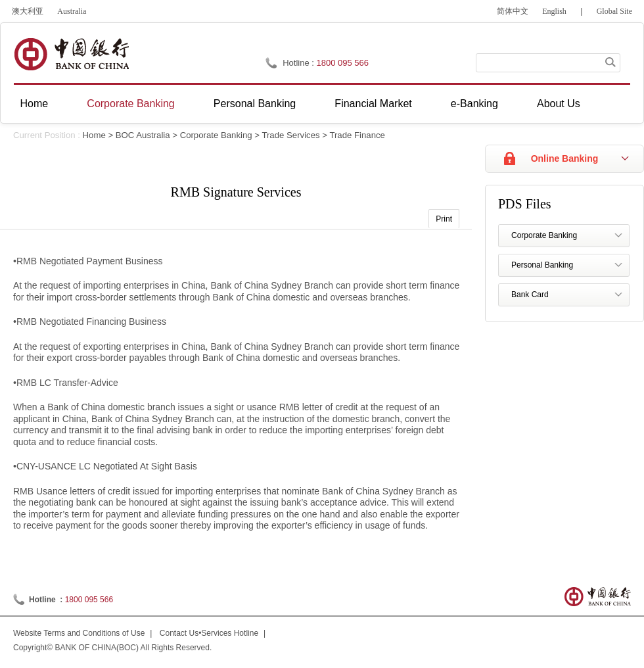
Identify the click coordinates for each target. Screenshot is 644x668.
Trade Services (290, 135)
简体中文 (513, 11)
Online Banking (565, 158)
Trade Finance (357, 135)
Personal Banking (255, 104)
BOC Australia (143, 135)
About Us (559, 104)
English (554, 11)
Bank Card (530, 295)
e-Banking (474, 104)
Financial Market (373, 104)
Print (444, 219)
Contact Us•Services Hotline (209, 633)
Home (34, 104)
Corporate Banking (130, 104)
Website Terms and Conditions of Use (79, 633)
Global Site (614, 11)
